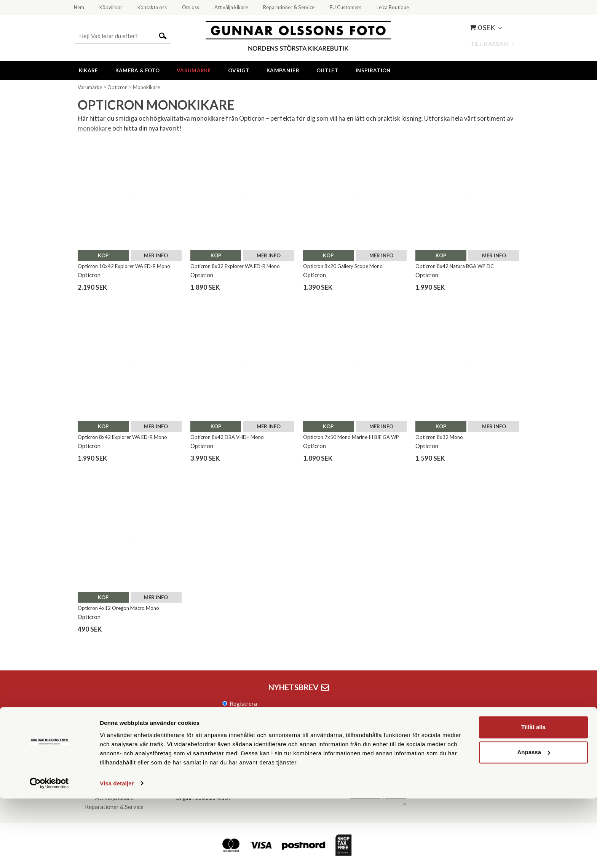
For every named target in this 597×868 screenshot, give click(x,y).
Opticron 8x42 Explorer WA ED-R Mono (122, 437)
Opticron (117, 87)
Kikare (89, 70)
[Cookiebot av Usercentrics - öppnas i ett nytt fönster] (49, 853)
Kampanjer (283, 70)
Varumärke (194, 70)
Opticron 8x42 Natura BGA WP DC (455, 266)
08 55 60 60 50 (204, 770)
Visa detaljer (117, 853)
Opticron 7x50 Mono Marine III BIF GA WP (351, 437)
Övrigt (239, 70)
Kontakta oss (114, 770)
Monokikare (146, 87)
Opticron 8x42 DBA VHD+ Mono (227, 437)
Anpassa (534, 822)
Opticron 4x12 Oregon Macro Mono (118, 608)
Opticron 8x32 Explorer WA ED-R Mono (235, 266)
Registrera (243, 704)
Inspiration (373, 70)
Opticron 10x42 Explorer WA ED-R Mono (124, 266)
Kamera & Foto (137, 70)
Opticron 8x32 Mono (439, 437)
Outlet (327, 70)
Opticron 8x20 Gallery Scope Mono (343, 266)
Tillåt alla (533, 797)
